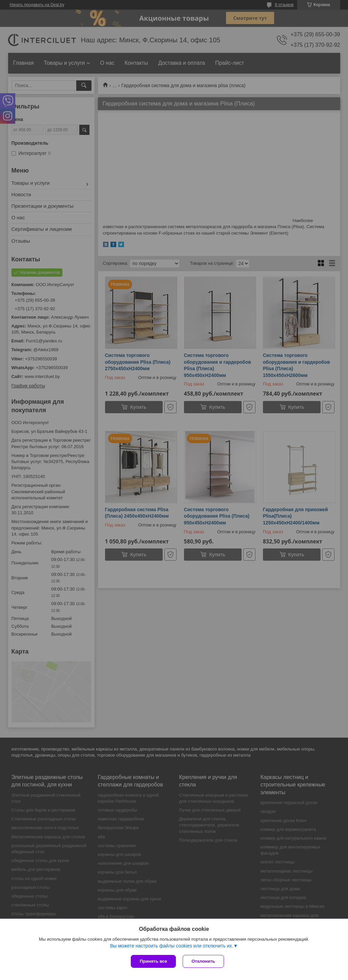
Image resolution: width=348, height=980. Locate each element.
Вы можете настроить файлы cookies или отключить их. (172, 946)
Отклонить (203, 961)
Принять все (153, 961)
